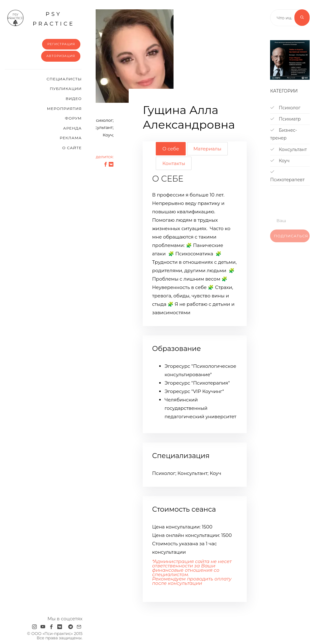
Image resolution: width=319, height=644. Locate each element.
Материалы (207, 149)
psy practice (41, 18)
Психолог (285, 108)
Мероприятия (64, 109)
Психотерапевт (287, 176)
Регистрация (61, 44)
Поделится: (102, 157)
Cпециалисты (64, 79)
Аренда (72, 128)
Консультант (288, 149)
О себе (171, 149)
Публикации (66, 89)
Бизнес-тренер (283, 134)
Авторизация (61, 56)
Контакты (174, 163)
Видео (74, 99)
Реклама (71, 138)
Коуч (280, 161)
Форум (73, 118)
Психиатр (285, 119)
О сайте (72, 148)
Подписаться (291, 240)
